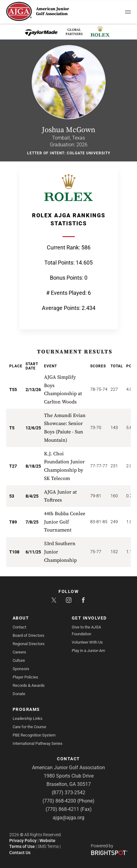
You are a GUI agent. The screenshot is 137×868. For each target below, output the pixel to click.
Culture (19, 660)
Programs (26, 709)
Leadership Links (28, 718)
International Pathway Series (38, 743)
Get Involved (89, 618)
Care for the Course (29, 727)
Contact (19, 627)
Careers (19, 652)
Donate (19, 694)
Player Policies (25, 677)
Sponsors (21, 669)
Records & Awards (29, 685)
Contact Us (20, 853)
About (21, 618)
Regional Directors (29, 644)
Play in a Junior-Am (88, 651)
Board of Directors (28, 635)
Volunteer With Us (87, 642)
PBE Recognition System (34, 735)
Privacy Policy (23, 841)
